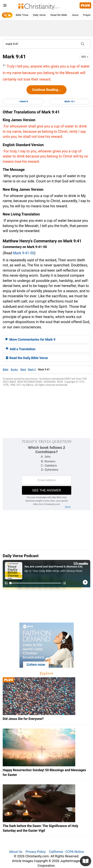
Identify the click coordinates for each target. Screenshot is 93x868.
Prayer (87, 15)
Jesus (75, 15)
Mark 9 (32, 370)
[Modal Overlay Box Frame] (46, 474)
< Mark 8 (23, 101)
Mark (23, 370)
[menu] (5, 6)
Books (14, 370)
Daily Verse (39, 15)
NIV (85, 57)
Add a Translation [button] (20, 349)
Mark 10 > (70, 101)
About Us (16, 852)
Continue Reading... (46, 90)
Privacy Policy (36, 852)
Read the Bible (59, 15)
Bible (6, 370)
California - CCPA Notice (66, 852)
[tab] (46, 339)
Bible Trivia (22, 15)
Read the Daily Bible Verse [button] (27, 358)
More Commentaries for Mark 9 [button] (31, 339)
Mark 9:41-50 (24, 253)
